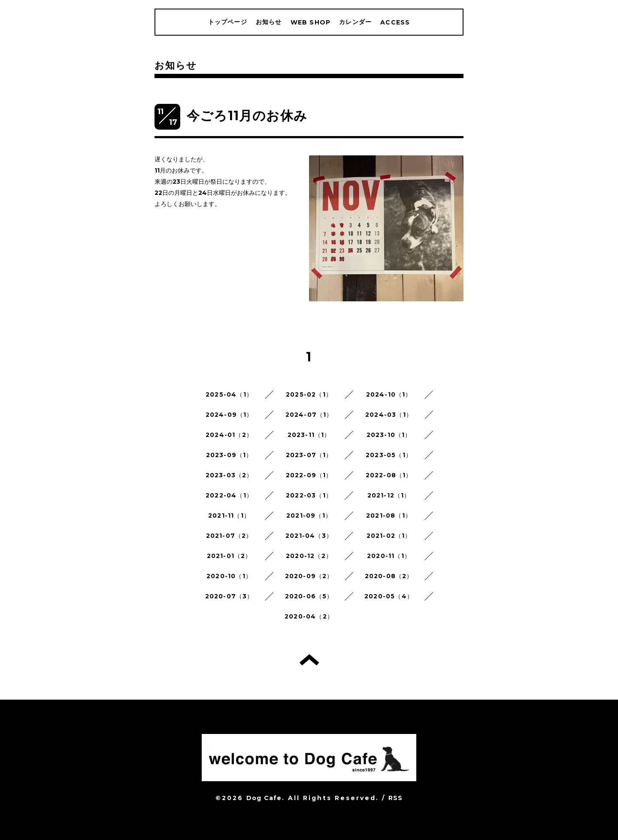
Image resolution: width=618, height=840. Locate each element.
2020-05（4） (389, 596)
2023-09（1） (229, 455)
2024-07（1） (309, 415)
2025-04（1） (229, 394)
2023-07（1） (309, 455)
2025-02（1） (309, 394)
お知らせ (269, 22)
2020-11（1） (389, 556)
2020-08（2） (389, 576)
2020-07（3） (229, 596)
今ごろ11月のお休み (247, 116)
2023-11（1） (309, 435)
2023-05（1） (389, 455)
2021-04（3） (309, 536)
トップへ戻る (309, 660)
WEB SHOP (311, 22)
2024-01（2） (229, 435)
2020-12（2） (309, 556)
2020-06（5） (309, 596)
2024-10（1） (389, 394)
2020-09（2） (309, 576)
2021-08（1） (389, 516)
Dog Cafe (264, 798)
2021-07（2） (229, 536)
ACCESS (395, 22)
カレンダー (355, 22)
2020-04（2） (309, 616)
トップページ (228, 22)
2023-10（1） (389, 435)
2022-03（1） (309, 495)
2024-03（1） (389, 415)
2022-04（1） (229, 495)
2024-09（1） (229, 415)
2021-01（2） (229, 556)
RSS (396, 798)
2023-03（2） (229, 475)
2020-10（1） (229, 576)
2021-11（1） (229, 516)
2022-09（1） (309, 475)
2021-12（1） (389, 495)
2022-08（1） (389, 475)
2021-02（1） (389, 536)
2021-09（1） (309, 516)
